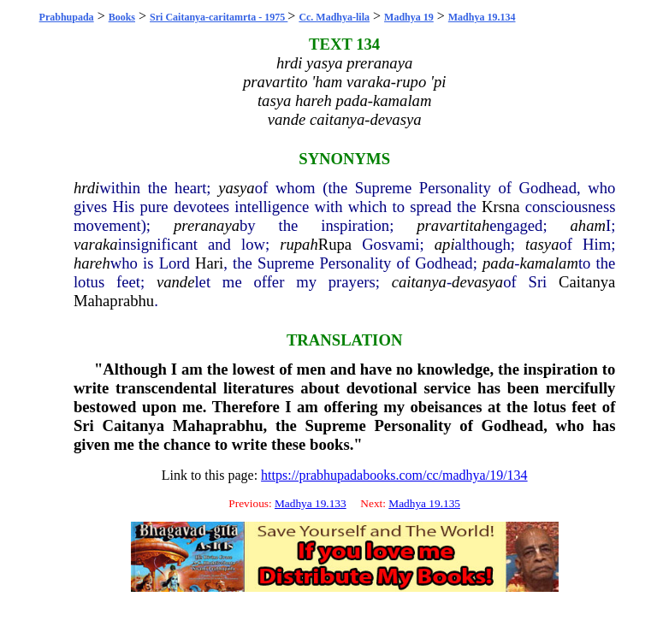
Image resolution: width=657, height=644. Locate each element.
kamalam (549, 263)
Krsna (501, 207)
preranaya (207, 225)
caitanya (419, 282)
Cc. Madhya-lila (334, 17)
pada (498, 263)
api (445, 244)
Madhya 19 (409, 17)
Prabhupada (67, 17)
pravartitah (453, 225)
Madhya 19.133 (311, 503)
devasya (477, 282)
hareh (92, 263)
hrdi (86, 188)
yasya (236, 188)
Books (122, 17)
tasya (542, 244)
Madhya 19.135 (424, 503)
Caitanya (587, 282)
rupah (299, 244)
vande (176, 282)
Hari (209, 263)
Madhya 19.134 (482, 17)
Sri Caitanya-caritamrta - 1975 (219, 17)
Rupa (335, 244)
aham (588, 225)
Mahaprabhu (114, 301)
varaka (96, 244)
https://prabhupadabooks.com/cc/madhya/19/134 (394, 475)
